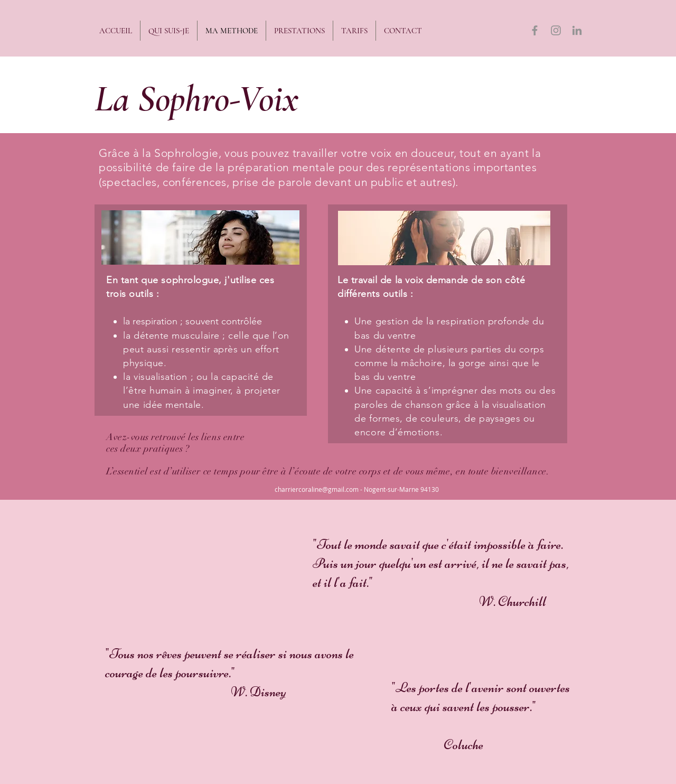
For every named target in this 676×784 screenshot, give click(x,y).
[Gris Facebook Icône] (535, 30)
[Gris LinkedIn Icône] (577, 30)
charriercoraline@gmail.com (317, 489)
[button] (299, 31)
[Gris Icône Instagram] (556, 30)
